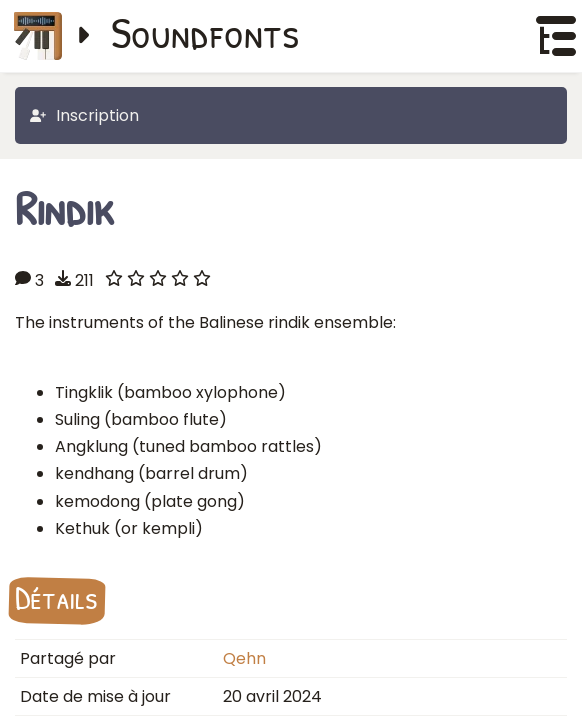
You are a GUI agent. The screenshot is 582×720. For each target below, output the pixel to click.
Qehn (244, 658)
